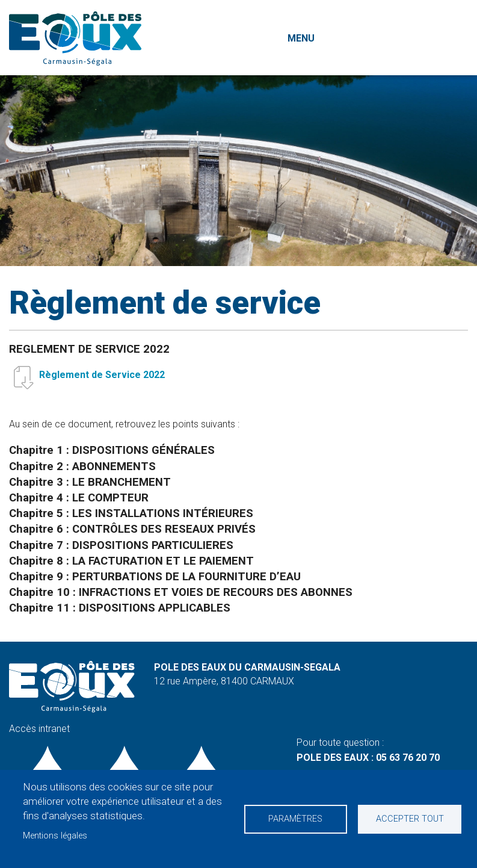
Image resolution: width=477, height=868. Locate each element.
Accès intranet (39, 729)
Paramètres (295, 819)
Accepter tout (410, 819)
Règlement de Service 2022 (102, 375)
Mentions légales (55, 836)
